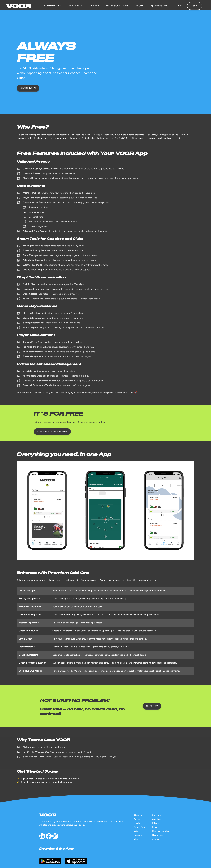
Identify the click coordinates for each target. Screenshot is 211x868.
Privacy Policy (140, 827)
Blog (136, 839)
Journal (156, 839)
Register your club (161, 831)
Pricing (155, 823)
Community (53, 6)
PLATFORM (77, 6)
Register (158, 6)
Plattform (157, 815)
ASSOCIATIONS (117, 6)
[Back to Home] (19, 6)
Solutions (157, 819)
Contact (137, 819)
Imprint (137, 823)
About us (138, 815)
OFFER (95, 6)
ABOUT (139, 6)
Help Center (158, 835)
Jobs (136, 831)
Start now (28, 88)
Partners (138, 835)
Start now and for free (52, 432)
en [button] (180, 6)
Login (195, 6)
